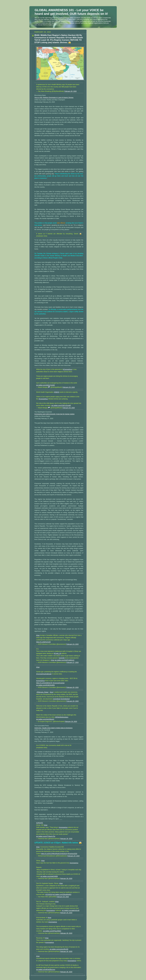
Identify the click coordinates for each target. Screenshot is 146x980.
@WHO (57, 392)
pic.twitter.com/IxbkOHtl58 (49, 876)
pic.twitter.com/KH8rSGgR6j (45, 685)
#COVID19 (57, 699)
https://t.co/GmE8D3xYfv (44, 683)
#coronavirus (40, 681)
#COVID (62, 658)
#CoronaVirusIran (59, 683)
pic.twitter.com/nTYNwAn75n (46, 836)
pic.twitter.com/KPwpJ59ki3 (52, 931)
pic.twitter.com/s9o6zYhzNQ (46, 385)
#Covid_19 (57, 653)
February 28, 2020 (71, 91)
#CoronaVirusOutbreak (44, 674)
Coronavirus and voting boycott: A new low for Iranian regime (54, 414)
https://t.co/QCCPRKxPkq (50, 854)
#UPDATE (40, 823)
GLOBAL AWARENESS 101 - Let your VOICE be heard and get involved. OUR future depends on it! (71, 12)
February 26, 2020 (73, 687)
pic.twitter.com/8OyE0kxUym (46, 970)
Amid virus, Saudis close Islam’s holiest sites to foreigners (54, 728)
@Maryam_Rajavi (42, 692)
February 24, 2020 (73, 644)
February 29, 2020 (69, 387)
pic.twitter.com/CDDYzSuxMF (61, 406)
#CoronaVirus (67, 369)
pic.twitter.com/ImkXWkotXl (45, 719)
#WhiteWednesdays (62, 717)
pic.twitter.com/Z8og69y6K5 (62, 895)
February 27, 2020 (73, 662)
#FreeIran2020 (72, 854)
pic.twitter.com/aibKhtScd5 (71, 910)
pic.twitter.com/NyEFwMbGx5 (65, 660)
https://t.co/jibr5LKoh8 (43, 642)
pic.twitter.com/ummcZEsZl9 (59, 949)
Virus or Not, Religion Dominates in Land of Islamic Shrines (54, 98)
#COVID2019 (65, 699)
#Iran (38, 635)
